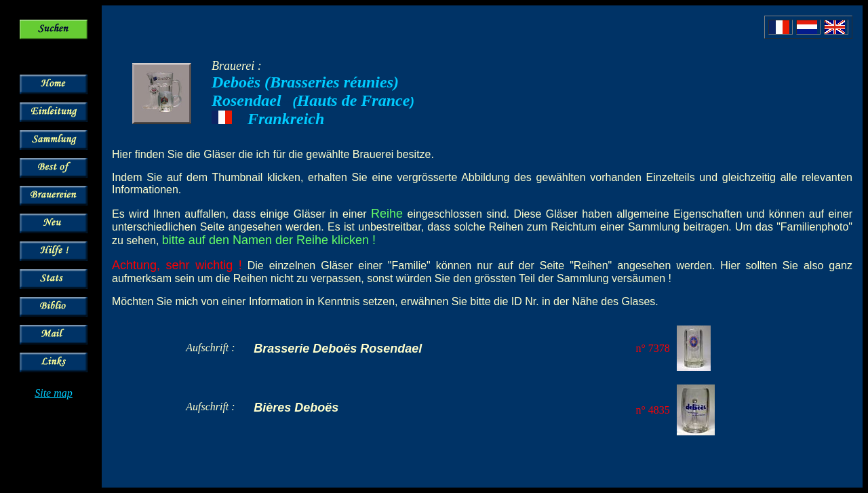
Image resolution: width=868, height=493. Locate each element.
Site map (54, 393)
